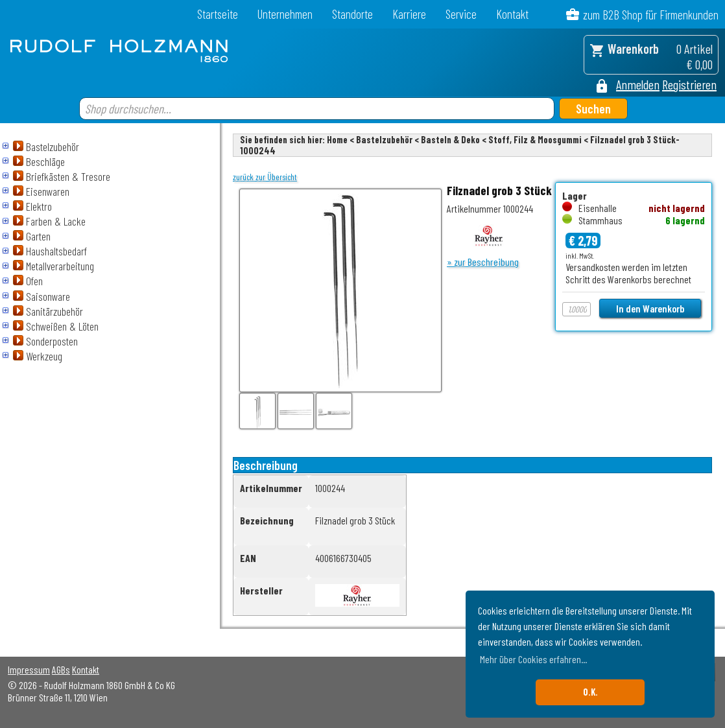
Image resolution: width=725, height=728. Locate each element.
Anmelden (638, 84)
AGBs (61, 669)
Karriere (409, 14)
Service (461, 14)
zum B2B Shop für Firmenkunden (651, 15)
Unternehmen (285, 14)
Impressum (29, 669)
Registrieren (689, 84)
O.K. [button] (590, 692)
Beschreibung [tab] (266, 465)
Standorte (352, 14)
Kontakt (512, 14)
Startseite (218, 14)
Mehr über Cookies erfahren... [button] (533, 659)
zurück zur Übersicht (265, 177)
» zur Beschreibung (483, 262)
